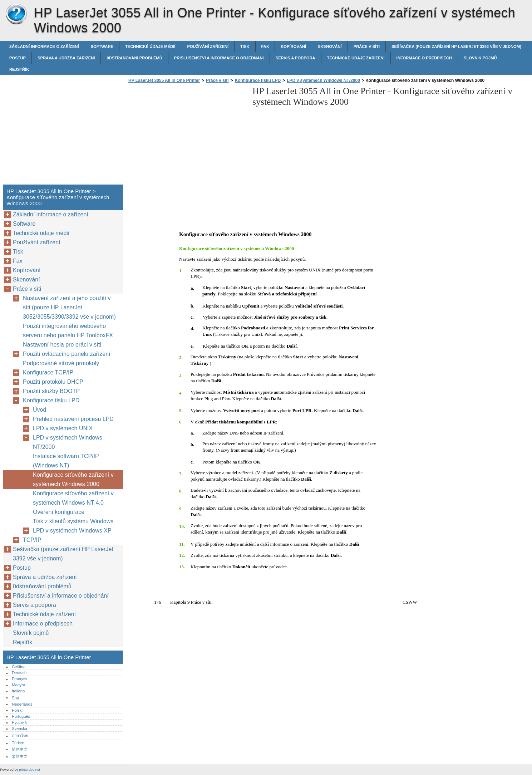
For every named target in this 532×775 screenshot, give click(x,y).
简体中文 (20, 749)
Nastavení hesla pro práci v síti (62, 345)
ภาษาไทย (20, 736)
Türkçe (18, 743)
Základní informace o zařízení (44, 46)
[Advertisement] (187, 136)
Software (102, 46)
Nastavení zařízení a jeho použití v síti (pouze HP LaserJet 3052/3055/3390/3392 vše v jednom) (69, 307)
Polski (17, 710)
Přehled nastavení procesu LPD (73, 419)
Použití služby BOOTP (51, 391)
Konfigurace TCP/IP (48, 372)
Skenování (330, 46)
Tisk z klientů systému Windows (73, 521)
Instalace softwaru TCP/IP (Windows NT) (66, 461)
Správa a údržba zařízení (66, 58)
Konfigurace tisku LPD (258, 80)
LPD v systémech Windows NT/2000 (323, 80)
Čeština (19, 667)
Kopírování (293, 46)
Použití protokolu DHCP (53, 382)
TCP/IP (32, 540)
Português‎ (21, 716)
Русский (19, 722)
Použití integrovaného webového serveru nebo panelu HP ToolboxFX (68, 331)
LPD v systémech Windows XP (72, 531)
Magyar (18, 685)
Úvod (40, 410)
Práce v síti (367, 46)
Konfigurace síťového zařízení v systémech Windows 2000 (73, 479)
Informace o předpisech (424, 58)
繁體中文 (20, 756)
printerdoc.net (29, 769)
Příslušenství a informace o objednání (219, 58)
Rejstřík (19, 69)
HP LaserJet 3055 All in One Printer (16, 14)
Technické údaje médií (150, 46)
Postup (18, 58)
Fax (265, 46)
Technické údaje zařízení (356, 58)
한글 (16, 697)
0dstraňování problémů (134, 58)
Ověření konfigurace (59, 512)
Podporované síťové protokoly (61, 363)
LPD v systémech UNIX (63, 428)
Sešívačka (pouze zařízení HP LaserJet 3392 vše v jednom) (456, 46)
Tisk (245, 46)
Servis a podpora (295, 58)
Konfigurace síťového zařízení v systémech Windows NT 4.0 (73, 498)
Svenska (19, 729)
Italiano (18, 691)
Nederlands (22, 704)
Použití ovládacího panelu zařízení (67, 354)
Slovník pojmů (480, 58)
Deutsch (19, 673)
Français (19, 679)
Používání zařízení (208, 46)
